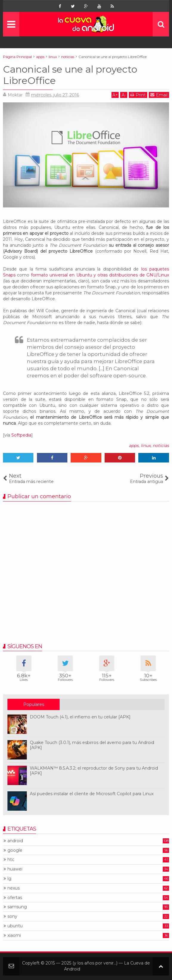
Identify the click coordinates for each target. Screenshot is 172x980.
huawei (15, 869)
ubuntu (15, 926)
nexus (14, 888)
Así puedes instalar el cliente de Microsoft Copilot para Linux (92, 794)
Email (159, 95)
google (15, 850)
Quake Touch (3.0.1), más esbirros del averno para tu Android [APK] (92, 745)
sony (12, 916)
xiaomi (14, 936)
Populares (34, 704)
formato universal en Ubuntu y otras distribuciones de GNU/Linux (100, 275)
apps (134, 446)
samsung (17, 907)
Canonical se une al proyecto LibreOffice (70, 75)
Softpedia (21, 435)
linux (146, 446)
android (15, 841)
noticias (161, 446)
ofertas (15, 898)
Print (138, 95)
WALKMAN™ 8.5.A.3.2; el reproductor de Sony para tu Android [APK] (94, 771)
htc (11, 860)
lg (9, 879)
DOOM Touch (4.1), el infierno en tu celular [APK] (80, 717)
